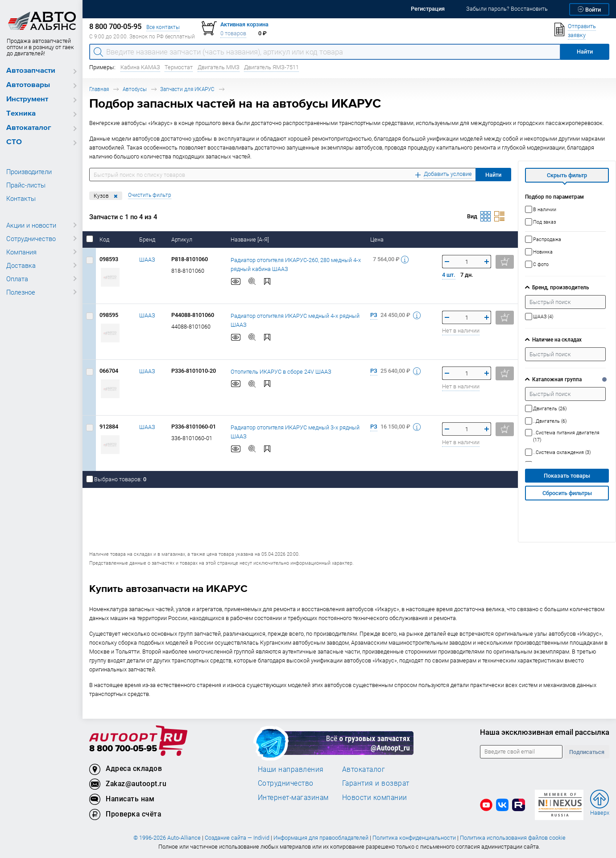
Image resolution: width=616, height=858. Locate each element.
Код (105, 239)
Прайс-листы (26, 185)
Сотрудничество (31, 238)
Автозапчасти (31, 71)
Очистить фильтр (150, 195)
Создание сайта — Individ (237, 838)
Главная (99, 89)
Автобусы (135, 89)
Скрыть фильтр (567, 175)
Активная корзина (244, 24)
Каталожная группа (557, 379)
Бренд (148, 239)
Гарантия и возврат (376, 783)
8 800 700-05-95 (123, 749)
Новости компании (375, 797)
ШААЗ (147, 260)
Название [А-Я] (250, 239)
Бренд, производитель (560, 287)
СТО (14, 142)
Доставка (21, 265)
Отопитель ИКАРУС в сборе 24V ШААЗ (281, 371)
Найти (493, 175)
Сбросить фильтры (567, 493)
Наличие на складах (557, 339)
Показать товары (567, 476)
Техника (21, 114)
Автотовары (28, 85)
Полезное (21, 292)
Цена (378, 239)
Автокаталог (29, 128)
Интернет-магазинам (293, 797)
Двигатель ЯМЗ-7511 (271, 67)
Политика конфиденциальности (414, 838)
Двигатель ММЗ (219, 67)
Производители (29, 171)
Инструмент (27, 99)
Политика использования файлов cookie (513, 838)
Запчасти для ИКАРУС (187, 89)
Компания (21, 252)
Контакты (21, 198)
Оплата (17, 279)
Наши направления (291, 769)
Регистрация (428, 9)
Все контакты (163, 27)
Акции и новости (31, 225)
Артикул (182, 239)
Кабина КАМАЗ (140, 67)
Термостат (179, 67)
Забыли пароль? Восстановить (507, 9)
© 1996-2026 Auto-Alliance (167, 838)
